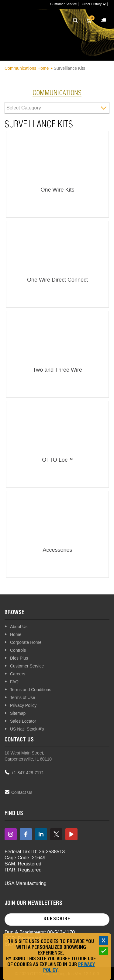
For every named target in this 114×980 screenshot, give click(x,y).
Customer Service (63, 4)
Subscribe (57, 919)
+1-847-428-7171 (28, 773)
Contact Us (22, 792)
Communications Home (27, 68)
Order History (94, 4)
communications (57, 94)
